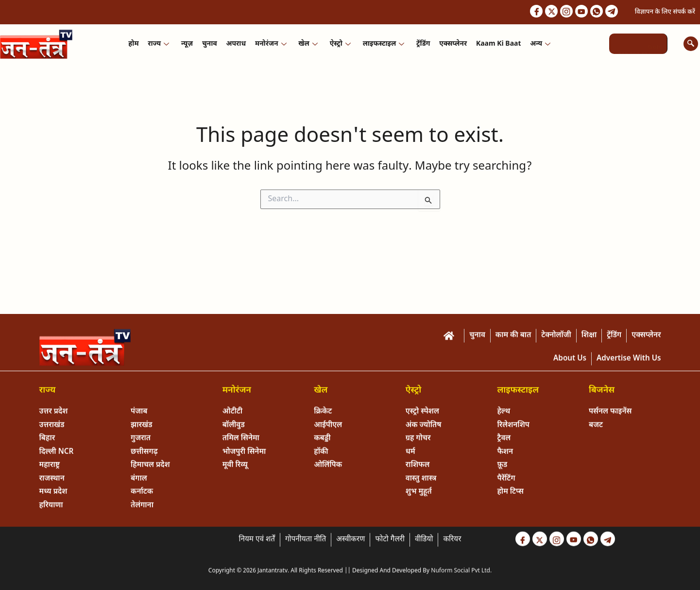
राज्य (160, 45)
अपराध (237, 45)
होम (136, 45)
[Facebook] (526, 12)
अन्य (538, 45)
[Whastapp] (594, 12)
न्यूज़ (188, 45)
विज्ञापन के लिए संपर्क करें (665, 12)
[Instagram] (560, 12)
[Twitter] (543, 12)
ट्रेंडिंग (422, 45)
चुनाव (211, 45)
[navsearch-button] (691, 45)
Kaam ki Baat (496, 45)
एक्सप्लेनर (452, 45)
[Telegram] (611, 12)
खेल (308, 45)
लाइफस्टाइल (383, 45)
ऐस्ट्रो (340, 45)
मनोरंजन (271, 45)
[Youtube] (577, 12)
